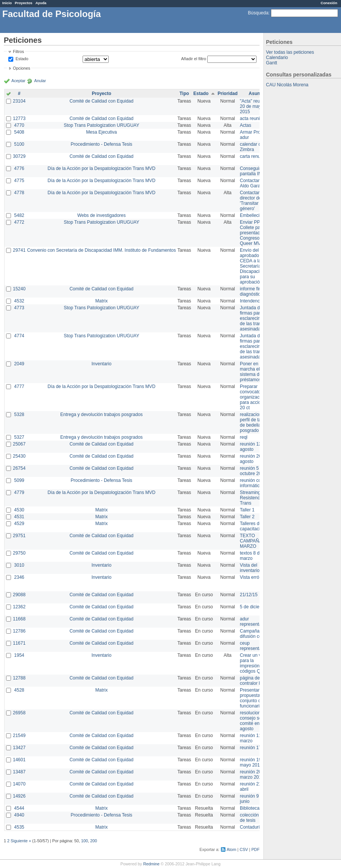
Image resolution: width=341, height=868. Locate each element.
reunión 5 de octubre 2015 (253, 471)
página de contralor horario (256, 681)
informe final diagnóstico (252, 291)
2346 (19, 577)
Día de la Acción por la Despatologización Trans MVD (101, 168)
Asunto (256, 94)
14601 (19, 760)
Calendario (277, 58)
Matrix (101, 301)
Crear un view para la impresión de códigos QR (254, 663)
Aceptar (18, 81)
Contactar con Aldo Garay (254, 183)
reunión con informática (252, 483)
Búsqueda (258, 13)
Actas (246, 125)
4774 (19, 336)
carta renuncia (254, 156)
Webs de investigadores (102, 215)
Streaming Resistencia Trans (252, 498)
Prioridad (228, 94)
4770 (19, 125)
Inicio (7, 3)
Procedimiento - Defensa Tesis (102, 144)
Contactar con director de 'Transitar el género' (254, 201)
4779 (19, 492)
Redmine (151, 864)
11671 (19, 643)
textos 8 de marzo (251, 556)
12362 (19, 607)
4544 (19, 808)
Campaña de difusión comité (255, 634)
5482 (19, 215)
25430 (19, 456)
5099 (19, 480)
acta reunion (252, 118)
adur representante (254, 622)
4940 (19, 815)
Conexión (329, 3)
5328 (19, 415)
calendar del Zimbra (252, 147)
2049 (19, 364)
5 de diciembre (255, 607)
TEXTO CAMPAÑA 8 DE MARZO (257, 541)
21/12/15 (249, 595)
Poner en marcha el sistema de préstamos (251, 372)
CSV (244, 849)
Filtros (18, 51)
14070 (19, 784)
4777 (19, 386)
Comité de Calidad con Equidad (101, 101)
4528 (19, 690)
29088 (19, 595)
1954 (19, 655)
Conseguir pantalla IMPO (254, 171)
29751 (19, 536)
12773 (19, 118)
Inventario (101, 364)
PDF (255, 849)
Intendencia (252, 301)
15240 (19, 289)
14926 (19, 796)
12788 (19, 678)
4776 (19, 168)
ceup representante (254, 646)
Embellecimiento (257, 215)
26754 (19, 468)
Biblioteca (250, 808)
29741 (19, 250)
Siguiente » (21, 841)
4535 (19, 827)
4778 (19, 193)
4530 (19, 510)
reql (244, 437)
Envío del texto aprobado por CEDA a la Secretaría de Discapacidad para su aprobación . (255, 266)
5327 (19, 437)
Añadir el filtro (194, 59)
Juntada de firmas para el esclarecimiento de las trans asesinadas (256, 318)
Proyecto (101, 94)
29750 (19, 553)
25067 (19, 444)
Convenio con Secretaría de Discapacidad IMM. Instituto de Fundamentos (101, 250)
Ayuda (41, 3)
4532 (19, 301)
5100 (19, 144)
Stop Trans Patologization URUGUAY (101, 125)
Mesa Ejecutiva (101, 132)
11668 (19, 619)
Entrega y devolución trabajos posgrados (101, 415)
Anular (40, 81)
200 (94, 841)
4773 (19, 308)
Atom (231, 849)
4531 (19, 517)
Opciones (22, 68)
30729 (19, 156)
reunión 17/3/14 (256, 748)
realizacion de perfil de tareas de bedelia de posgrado (255, 422)
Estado (22, 59)
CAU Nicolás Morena (287, 85)
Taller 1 (247, 510)
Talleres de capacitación (253, 526)
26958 (19, 713)
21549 (19, 736)
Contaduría (251, 827)
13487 (19, 772)
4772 (19, 222)
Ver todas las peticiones (290, 52)
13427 (19, 748)
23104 (19, 101)
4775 (19, 181)
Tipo (184, 94)
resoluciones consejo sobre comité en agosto (254, 721)
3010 (19, 565)
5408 (19, 132)
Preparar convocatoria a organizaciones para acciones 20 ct (255, 397)
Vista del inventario (250, 568)
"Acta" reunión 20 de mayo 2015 (254, 106)
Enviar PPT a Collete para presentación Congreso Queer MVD (253, 233)
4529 (19, 524)
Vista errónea (253, 577)
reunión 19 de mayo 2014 (254, 762)
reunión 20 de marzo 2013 (254, 774)
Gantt (271, 63)
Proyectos (23, 3)
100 (84, 841)
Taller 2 (247, 517)
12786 (19, 631)
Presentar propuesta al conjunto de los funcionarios (255, 698)
